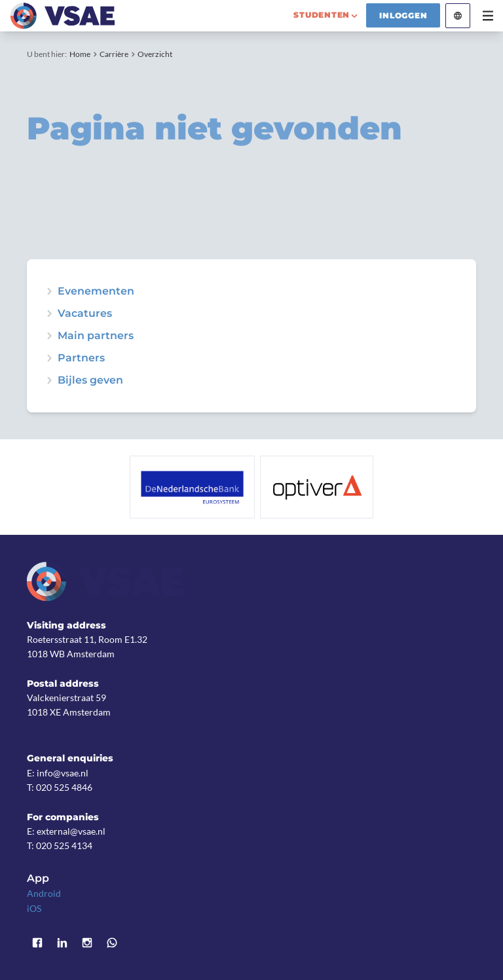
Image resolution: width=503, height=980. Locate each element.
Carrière (114, 54)
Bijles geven (90, 380)
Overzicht (155, 54)
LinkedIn (62, 943)
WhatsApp (112, 943)
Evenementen (96, 291)
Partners (81, 358)
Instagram (87, 943)
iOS (34, 908)
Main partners (96, 336)
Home (80, 54)
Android (44, 893)
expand (49, 291)
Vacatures (85, 314)
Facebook (37, 943)
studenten (322, 15)
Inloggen (403, 15)
